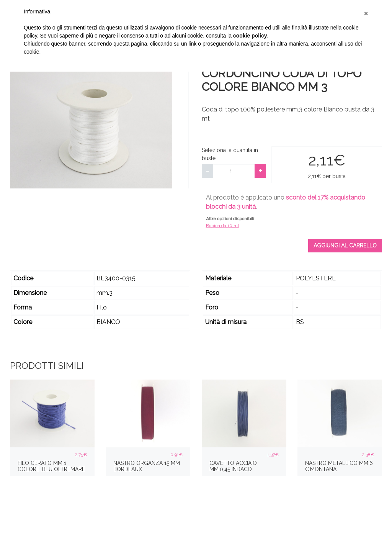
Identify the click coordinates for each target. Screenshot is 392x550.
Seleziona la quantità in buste (230, 154)
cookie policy (250, 36)
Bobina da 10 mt (223, 226)
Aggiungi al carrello (345, 246)
